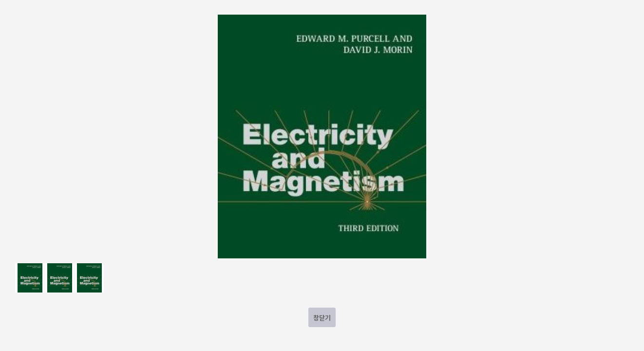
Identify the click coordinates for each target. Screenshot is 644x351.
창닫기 (322, 318)
